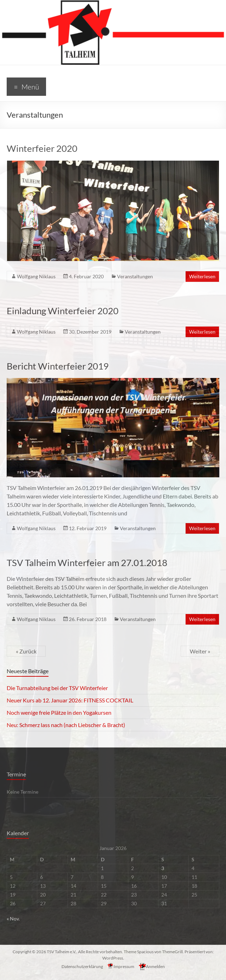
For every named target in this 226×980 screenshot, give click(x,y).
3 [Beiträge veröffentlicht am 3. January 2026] (163, 868)
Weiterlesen (202, 276)
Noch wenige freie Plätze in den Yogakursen (59, 712)
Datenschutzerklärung (82, 966)
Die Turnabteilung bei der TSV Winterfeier (57, 688)
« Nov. (13, 919)
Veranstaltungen (135, 276)
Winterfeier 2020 (42, 148)
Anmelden (152, 966)
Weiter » (200, 651)
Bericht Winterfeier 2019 (58, 366)
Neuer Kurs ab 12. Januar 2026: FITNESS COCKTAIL (70, 700)
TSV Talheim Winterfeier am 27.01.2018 (87, 563)
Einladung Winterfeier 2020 (63, 311)
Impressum (121, 966)
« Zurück (26, 651)
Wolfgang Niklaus (36, 276)
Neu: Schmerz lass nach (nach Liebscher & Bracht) (66, 725)
